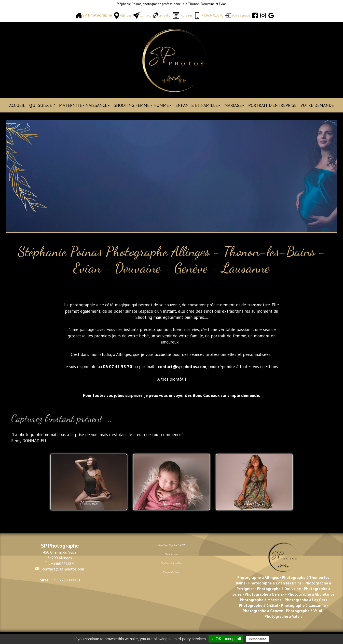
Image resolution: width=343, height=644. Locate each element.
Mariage (234, 105)
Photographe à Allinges (258, 577)
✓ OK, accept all (226, 639)
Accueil (17, 105)
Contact (145, 15)
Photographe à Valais (283, 616)
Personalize (257, 639)
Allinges (126, 15)
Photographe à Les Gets (306, 600)
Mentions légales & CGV (172, 545)
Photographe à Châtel (258, 605)
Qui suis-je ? (42, 105)
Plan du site (172, 554)
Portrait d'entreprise (272, 105)
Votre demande (317, 105)
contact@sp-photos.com (63, 569)
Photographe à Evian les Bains (275, 583)
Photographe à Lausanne (303, 605)
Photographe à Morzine (261, 600)
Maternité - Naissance (84, 105)
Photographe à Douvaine (279, 589)
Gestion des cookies (172, 563)
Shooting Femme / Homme (143, 105)
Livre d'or (165, 15)
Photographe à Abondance (311, 594)
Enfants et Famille (198, 105)
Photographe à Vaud (304, 611)
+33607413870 (63, 563)
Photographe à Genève (263, 611)
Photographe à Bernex (265, 594)
